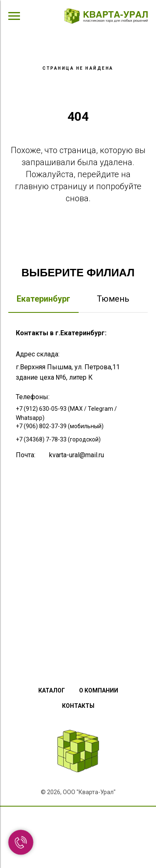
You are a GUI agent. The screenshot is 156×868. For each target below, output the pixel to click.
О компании (99, 690)
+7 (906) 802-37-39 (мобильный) (60, 426)
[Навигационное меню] (14, 16)
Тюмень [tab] (113, 299)
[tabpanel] (78, 486)
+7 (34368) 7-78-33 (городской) (58, 439)
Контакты (78, 706)
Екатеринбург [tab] (43, 299)
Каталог (52, 690)
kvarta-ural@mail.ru (77, 455)
